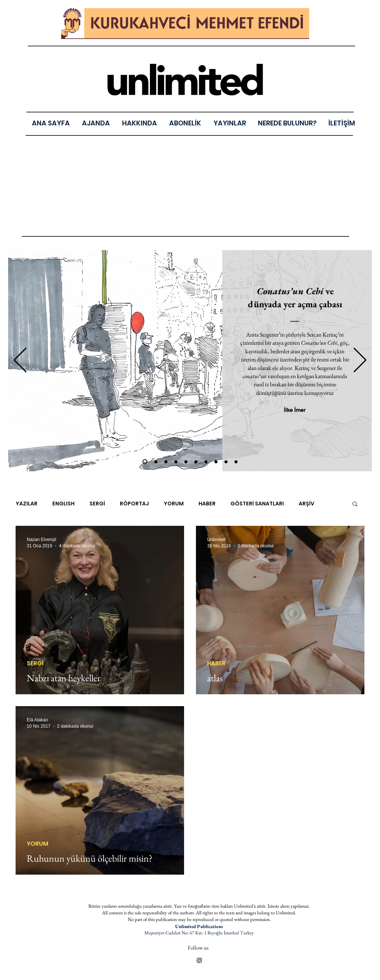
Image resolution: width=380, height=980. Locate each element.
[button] (230, 123)
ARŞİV (307, 504)
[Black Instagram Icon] (199, 960)
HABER (207, 504)
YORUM (174, 504)
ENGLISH (63, 504)
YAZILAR (27, 504)
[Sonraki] (360, 360)
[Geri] (20, 360)
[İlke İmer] (295, 410)
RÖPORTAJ (134, 504)
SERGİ (97, 504)
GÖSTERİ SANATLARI (257, 504)
